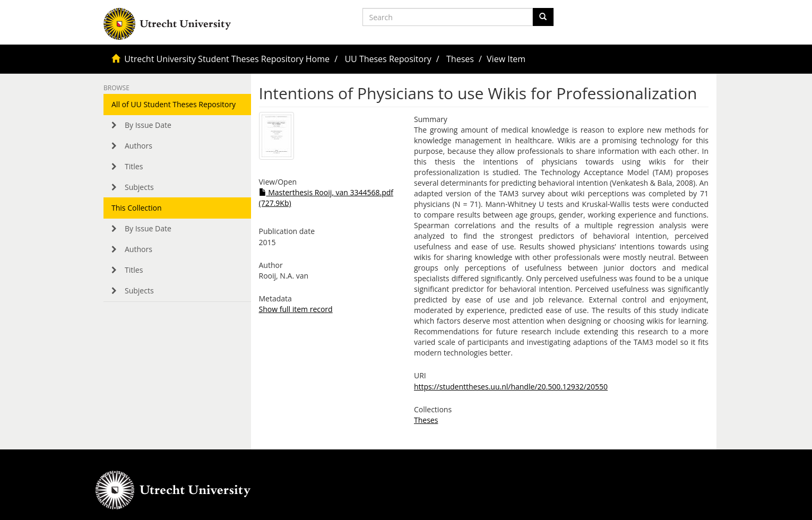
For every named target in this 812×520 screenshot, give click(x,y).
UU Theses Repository (388, 59)
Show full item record (296, 309)
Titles (134, 166)
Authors (139, 146)
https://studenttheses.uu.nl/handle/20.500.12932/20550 (511, 387)
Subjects (139, 187)
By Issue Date (148, 125)
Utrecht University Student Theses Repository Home (227, 59)
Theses (460, 59)
